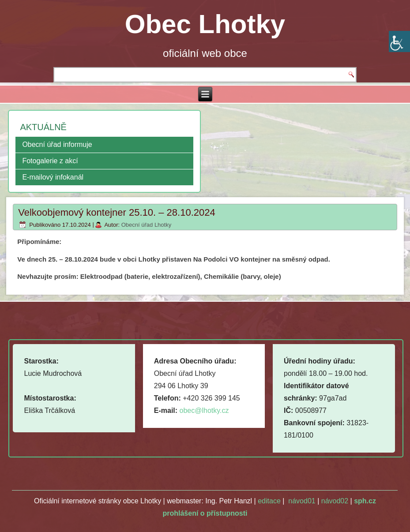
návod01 (302, 501)
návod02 (335, 501)
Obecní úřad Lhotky (146, 225)
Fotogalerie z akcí (50, 161)
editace (269, 501)
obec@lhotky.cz (204, 410)
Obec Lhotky (205, 24)
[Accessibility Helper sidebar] (399, 41)
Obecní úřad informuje (57, 144)
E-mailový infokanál (53, 177)
